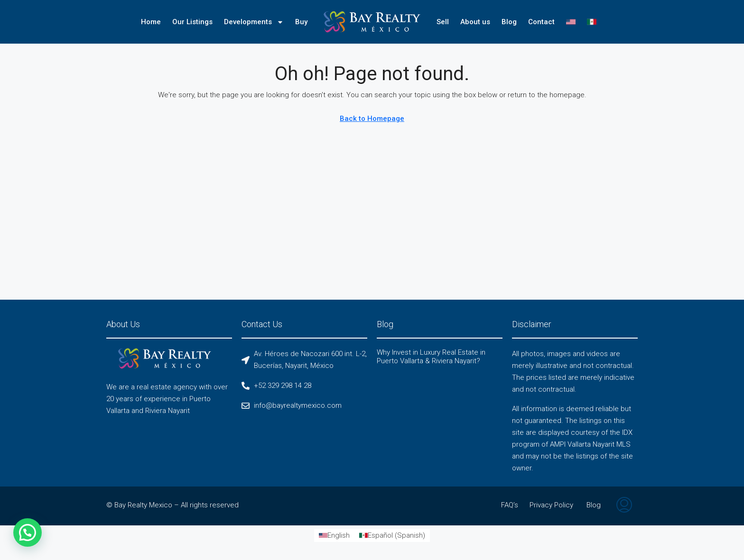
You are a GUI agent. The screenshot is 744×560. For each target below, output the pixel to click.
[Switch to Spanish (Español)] (392, 536)
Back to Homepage (372, 119)
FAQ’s (510, 505)
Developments (254, 22)
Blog (509, 22)
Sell (443, 22)
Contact (541, 22)
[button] (29, 532)
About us (475, 22)
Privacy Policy (551, 505)
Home (151, 22)
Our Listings (192, 22)
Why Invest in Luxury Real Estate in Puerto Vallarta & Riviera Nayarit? (431, 357)
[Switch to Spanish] (592, 22)
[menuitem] (624, 506)
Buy (301, 22)
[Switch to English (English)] (334, 536)
